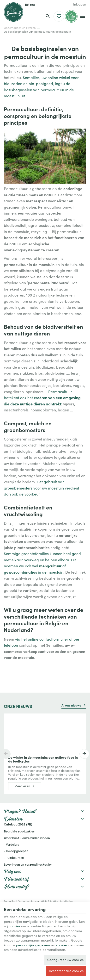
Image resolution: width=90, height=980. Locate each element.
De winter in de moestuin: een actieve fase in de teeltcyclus (43, 759)
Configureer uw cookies (65, 960)
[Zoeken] (48, 16)
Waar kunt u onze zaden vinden (27, 838)
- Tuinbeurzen (14, 858)
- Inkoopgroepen (16, 851)
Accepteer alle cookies (66, 971)
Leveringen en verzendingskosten (28, 864)
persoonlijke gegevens (33, 945)
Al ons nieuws (71, 705)
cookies (15, 926)
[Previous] (6, 754)
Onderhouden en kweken (20, 28)
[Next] (84, 754)
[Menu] (82, 16)
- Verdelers (11, 844)
